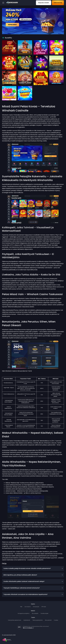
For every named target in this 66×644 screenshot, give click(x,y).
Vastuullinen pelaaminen (15, 620)
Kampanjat (36, 607)
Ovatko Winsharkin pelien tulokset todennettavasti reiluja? (33, 581)
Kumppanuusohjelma (24, 613)
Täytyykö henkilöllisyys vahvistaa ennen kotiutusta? (33, 588)
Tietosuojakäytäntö (38, 620)
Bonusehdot (48, 620)
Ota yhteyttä (35, 613)
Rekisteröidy (58, 3)
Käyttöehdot (27, 620)
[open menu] (3, 3)
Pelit (21, 607)
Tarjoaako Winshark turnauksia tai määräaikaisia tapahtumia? (33, 594)
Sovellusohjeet (44, 613)
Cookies (56, 620)
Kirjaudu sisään (44, 3)
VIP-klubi (44, 607)
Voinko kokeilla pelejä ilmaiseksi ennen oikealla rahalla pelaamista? (33, 568)
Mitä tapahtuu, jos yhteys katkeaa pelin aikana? (33, 575)
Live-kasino (28, 607)
